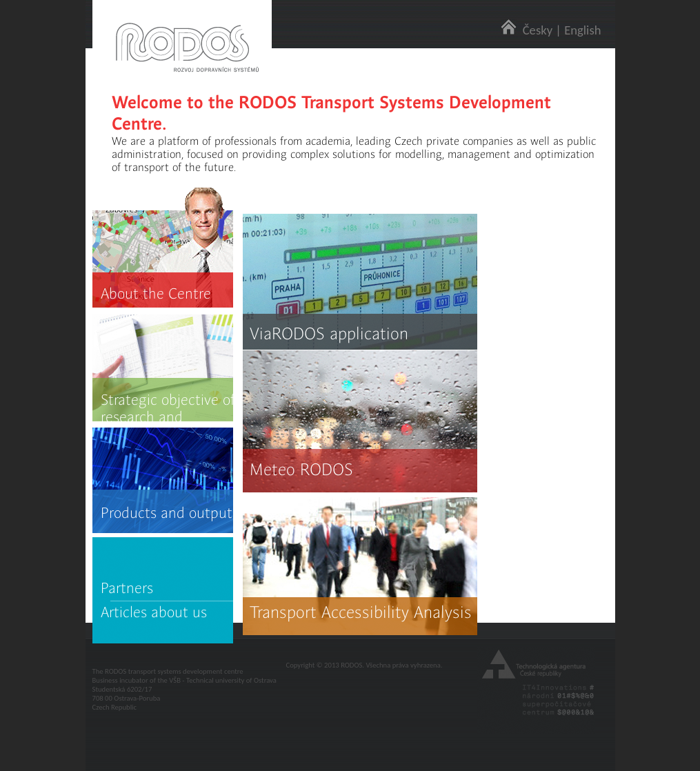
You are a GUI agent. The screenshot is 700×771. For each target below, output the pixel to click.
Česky (538, 30)
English (582, 30)
